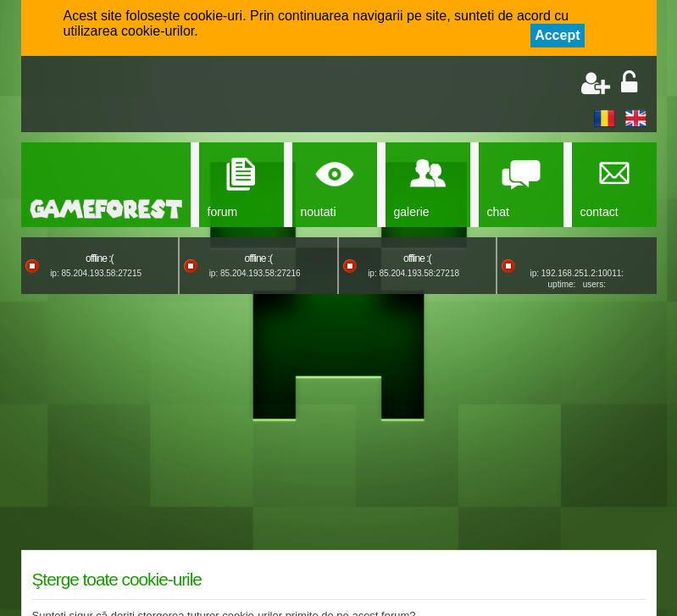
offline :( (99, 258)
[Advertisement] (230, 96)
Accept (557, 35)
